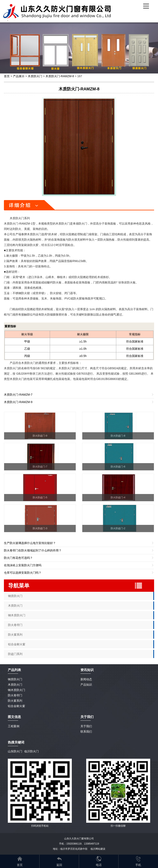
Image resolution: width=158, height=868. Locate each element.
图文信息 (14, 717)
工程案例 (14, 726)
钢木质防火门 (17, 615)
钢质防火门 (15, 596)
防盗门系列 (15, 654)
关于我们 (86, 726)
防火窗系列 (15, 635)
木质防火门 (35, 76)
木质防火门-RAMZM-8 (60, 76)
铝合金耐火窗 (17, 644)
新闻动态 (86, 679)
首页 (7, 76)
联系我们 (86, 732)
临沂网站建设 (98, 849)
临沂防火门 (31, 751)
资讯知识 (87, 670)
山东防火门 (15, 751)
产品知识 (86, 685)
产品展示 (19, 76)
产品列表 (14, 670)
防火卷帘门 (15, 625)
